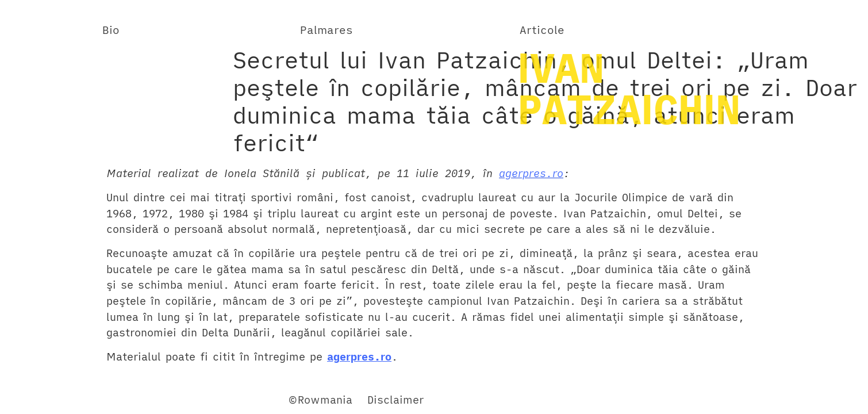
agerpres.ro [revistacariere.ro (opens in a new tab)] (531, 173)
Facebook (34, 400)
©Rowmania (320, 400)
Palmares (327, 30)
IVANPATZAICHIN (629, 88)
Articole (542, 30)
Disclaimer (395, 400)
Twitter (85, 400)
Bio (111, 30)
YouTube (134, 400)
